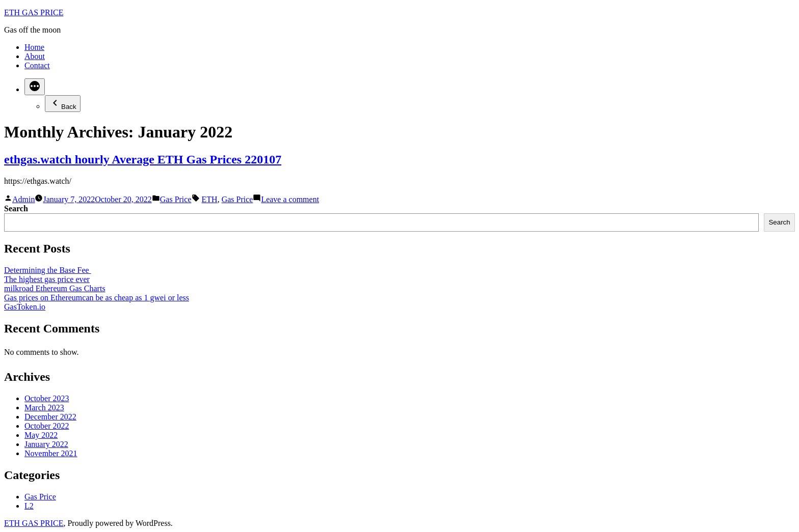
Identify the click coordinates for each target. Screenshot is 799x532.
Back (63, 104)
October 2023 (47, 398)
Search (16, 208)
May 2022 (41, 435)
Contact (37, 65)
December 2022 (50, 417)
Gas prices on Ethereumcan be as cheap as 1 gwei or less (97, 298)
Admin (23, 199)
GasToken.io (25, 307)
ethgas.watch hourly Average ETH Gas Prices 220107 (143, 159)
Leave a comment (290, 199)
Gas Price (176, 199)
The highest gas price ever (47, 279)
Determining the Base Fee (48, 270)
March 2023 (44, 408)
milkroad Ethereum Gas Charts (55, 288)
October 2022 (47, 426)
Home (34, 47)
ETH (210, 199)
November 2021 (51, 453)
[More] (35, 87)
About (35, 56)
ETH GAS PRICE (34, 12)
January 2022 (46, 444)
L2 (29, 506)
